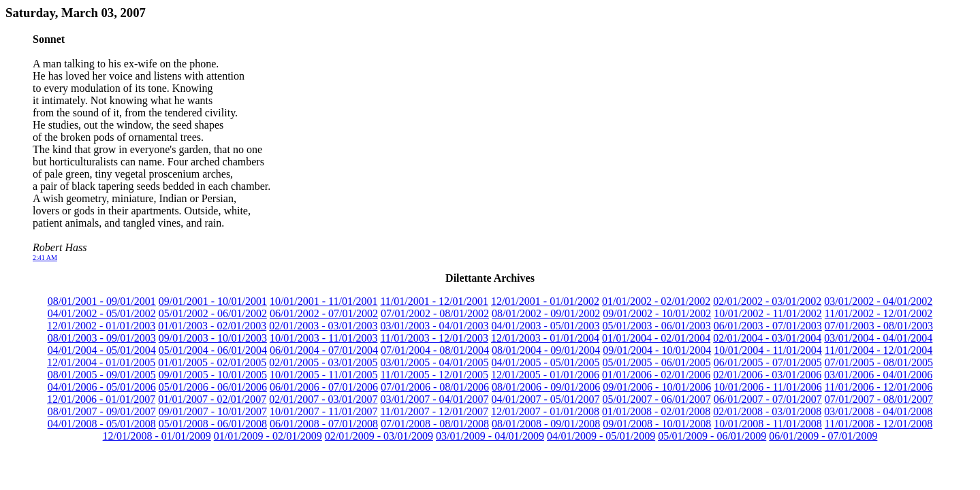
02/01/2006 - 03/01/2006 (767, 375)
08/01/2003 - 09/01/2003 (102, 338)
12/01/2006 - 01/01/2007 (101, 399)
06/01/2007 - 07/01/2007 (768, 399)
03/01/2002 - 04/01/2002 (878, 301)
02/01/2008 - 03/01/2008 (767, 411)
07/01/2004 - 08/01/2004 (435, 350)
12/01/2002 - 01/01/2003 (101, 326)
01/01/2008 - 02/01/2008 (656, 411)
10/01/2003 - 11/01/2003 (324, 338)
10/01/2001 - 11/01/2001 (324, 301)
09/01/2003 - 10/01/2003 (213, 338)
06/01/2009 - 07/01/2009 (823, 436)
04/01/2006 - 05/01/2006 (102, 387)
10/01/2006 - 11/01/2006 (768, 387)
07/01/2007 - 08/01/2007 (879, 399)
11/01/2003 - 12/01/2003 (434, 338)
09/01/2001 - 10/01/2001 (213, 301)
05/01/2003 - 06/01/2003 (657, 326)
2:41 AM (45, 258)
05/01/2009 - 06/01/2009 (712, 436)
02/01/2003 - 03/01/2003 (323, 326)
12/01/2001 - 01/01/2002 (545, 301)
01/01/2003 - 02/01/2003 (212, 326)
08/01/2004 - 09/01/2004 (546, 350)
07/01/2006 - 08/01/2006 (435, 387)
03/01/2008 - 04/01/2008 (878, 411)
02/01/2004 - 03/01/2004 (767, 338)
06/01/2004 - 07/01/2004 (324, 350)
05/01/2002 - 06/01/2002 (213, 313)
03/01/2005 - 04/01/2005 (434, 362)
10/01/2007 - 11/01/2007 (324, 411)
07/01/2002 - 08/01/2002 (435, 313)
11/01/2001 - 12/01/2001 (434, 301)
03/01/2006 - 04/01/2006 (878, 375)
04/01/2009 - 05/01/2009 (601, 436)
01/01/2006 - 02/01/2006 (656, 375)
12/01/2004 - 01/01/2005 (101, 362)
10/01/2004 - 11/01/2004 (768, 350)
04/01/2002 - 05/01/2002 (102, 313)
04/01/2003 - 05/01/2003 (546, 326)
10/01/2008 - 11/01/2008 (768, 424)
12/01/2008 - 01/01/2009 (157, 436)
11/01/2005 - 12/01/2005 (434, 375)
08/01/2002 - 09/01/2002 (546, 313)
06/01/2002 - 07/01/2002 (324, 313)
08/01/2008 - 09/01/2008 (546, 424)
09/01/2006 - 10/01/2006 (657, 387)
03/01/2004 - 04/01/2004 (878, 338)
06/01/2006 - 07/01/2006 (324, 387)
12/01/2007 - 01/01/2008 (545, 411)
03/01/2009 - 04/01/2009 (490, 436)
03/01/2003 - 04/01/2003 (434, 326)
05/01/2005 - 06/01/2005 (657, 362)
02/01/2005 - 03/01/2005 (323, 362)
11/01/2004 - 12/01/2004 (879, 350)
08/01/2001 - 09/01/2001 (102, 301)
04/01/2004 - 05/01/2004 (102, 350)
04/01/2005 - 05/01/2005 (546, 362)
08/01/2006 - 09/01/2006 (546, 387)
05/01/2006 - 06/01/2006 (213, 387)
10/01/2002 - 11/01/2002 (768, 313)
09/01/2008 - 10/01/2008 (657, 424)
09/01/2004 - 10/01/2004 (657, 350)
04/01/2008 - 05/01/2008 (102, 424)
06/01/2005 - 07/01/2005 (768, 362)
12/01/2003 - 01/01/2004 (545, 338)
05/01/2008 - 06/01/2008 (213, 424)
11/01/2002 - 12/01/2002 (879, 313)
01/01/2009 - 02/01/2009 (268, 436)
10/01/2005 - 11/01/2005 (324, 375)
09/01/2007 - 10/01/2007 (213, 411)
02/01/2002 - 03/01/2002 (767, 301)
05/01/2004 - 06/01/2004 (213, 350)
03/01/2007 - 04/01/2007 (434, 399)
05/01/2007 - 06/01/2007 (657, 399)
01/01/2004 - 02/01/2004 (656, 338)
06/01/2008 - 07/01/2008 (324, 424)
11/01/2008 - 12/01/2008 (879, 424)
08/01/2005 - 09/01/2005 (102, 375)
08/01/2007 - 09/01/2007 (102, 411)
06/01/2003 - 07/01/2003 (768, 326)
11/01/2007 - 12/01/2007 (434, 411)
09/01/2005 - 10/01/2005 (213, 375)
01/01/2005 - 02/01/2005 (212, 362)
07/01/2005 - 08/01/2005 (879, 362)
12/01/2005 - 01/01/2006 (545, 375)
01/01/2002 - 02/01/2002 (656, 301)
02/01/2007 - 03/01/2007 (323, 399)
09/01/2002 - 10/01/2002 (657, 313)
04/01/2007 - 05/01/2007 (546, 399)
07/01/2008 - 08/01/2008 (435, 424)
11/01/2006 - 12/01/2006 (879, 387)
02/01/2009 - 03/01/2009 (379, 436)
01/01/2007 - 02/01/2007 (212, 399)
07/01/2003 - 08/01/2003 (879, 326)
